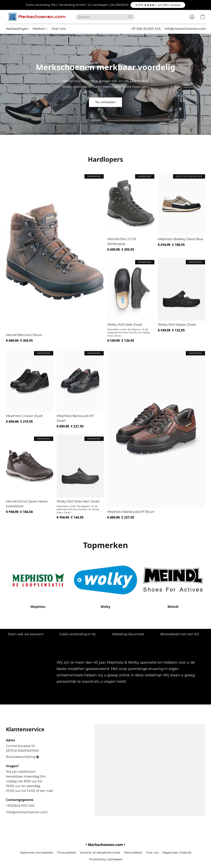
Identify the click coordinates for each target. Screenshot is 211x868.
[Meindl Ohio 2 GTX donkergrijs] (131, 212)
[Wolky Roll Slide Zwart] (131, 301)
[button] (158, 5)
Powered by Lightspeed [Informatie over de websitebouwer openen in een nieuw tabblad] (106, 859)
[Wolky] (106, 584)
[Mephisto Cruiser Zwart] (30, 389)
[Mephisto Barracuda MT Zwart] (80, 389)
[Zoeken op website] (130, 17)
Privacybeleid (67, 853)
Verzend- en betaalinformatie (100, 853)
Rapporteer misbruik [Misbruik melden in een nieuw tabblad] (177, 853)
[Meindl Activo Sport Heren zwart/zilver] (30, 477)
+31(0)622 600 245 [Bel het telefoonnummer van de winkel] (20, 806)
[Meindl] (173, 584)
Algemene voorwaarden (37, 853)
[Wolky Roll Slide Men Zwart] (80, 477)
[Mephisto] (38, 584)
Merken (40, 29)
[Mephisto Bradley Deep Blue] (181, 212)
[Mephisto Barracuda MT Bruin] (156, 434)
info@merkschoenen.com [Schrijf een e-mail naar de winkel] (27, 812)
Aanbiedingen (17, 29)
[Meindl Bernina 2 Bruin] (55, 258)
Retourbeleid (133, 853)
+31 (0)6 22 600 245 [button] (146, 29)
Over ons (59, 29)
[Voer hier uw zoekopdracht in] (105, 17)
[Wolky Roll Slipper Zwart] (181, 301)
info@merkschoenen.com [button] (185, 29)
